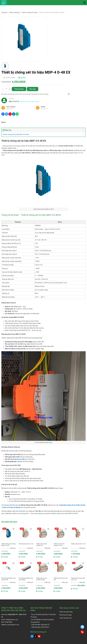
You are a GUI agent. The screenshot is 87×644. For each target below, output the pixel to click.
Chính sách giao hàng (66, 612)
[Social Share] (3, 114)
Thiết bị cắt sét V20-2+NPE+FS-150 (59, 545)
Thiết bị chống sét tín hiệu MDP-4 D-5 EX (8, 545)
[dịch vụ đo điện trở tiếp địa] (12, 507)
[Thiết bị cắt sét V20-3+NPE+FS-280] (43, 568)
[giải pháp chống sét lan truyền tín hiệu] (73, 505)
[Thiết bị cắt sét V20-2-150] (26, 534)
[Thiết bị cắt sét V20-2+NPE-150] (43, 534)
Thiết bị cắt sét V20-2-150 (26, 544)
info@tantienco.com (12, 620)
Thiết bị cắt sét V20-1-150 (78, 544)
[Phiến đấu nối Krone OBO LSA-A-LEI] (78, 568)
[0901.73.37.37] (82, 627)
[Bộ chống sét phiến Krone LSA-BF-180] (9, 568)
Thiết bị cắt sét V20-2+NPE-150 (42, 545)
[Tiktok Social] (36, 636)
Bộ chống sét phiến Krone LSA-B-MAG (26, 579)
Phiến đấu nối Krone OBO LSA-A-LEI (78, 579)
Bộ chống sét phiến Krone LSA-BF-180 (9, 579)
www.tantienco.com (13, 625)
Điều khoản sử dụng (65, 615)
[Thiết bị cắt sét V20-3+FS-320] (61, 568)
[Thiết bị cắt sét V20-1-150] (78, 534)
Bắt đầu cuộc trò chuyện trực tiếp (30, 102)
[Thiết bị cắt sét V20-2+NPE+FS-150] (61, 534)
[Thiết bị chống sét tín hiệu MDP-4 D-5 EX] (9, 534)
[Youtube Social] (39, 636)
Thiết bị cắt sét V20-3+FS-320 (61, 579)
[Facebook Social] (32, 636)
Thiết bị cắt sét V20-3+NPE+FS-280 (42, 579)
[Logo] (4, 3)
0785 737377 (45, 627)
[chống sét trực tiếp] (19, 459)
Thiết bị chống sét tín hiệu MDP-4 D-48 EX (16, 134)
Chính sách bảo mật (65, 618)
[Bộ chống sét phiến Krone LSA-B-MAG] (26, 568)
